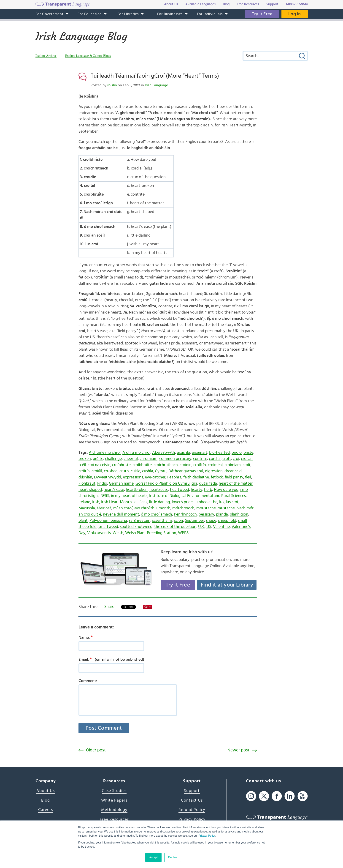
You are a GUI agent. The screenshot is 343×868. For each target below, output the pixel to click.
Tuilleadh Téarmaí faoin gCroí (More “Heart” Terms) (155, 76)
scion (179, 521)
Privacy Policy (207, 836)
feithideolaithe (196, 477)
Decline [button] (173, 857)
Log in (294, 14)
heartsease (159, 490)
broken (85, 459)
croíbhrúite (142, 465)
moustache (206, 508)
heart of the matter (236, 483)
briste (248, 453)
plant (83, 521)
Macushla (87, 508)
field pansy (234, 477)
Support (192, 791)
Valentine (221, 527)
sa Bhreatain (140, 521)
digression (214, 471)
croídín (186, 465)
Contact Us (192, 800)
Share (109, 607)
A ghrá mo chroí (136, 453)
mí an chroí (123, 508)
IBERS (104, 496)
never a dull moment (121, 514)
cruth (124, 471)
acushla (183, 453)
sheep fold (227, 521)
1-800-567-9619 (297, 4)
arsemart (200, 453)
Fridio (102, 483)
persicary (206, 514)
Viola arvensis (99, 533)
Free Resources (114, 819)
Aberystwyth (164, 453)
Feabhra (174, 477)
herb (208, 490)
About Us (46, 791)
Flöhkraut (87, 483)
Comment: (88, 681)
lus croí (232, 502)
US (209, 527)
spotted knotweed (136, 527)
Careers (46, 810)
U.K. (201, 527)
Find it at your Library (227, 585)
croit (247, 465)
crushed (111, 471)
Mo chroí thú (146, 508)
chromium (149, 459)
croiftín (200, 465)
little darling (159, 502)
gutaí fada (208, 483)
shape (211, 521)
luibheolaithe (206, 502)
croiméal (215, 465)
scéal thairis (162, 521)
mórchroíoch (183, 508)
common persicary (175, 459)
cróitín (84, 471)
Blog (46, 800)
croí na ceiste (99, 465)
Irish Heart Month (116, 502)
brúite (98, 459)
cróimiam (233, 465)
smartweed (108, 527)
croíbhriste (121, 465)
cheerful (131, 459)
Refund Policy (192, 810)
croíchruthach (166, 465)
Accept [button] (153, 857)
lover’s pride (182, 502)
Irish (96, 502)
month (165, 508)
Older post (96, 750)
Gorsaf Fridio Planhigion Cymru (163, 483)
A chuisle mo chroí (105, 453)
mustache (226, 508)
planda (222, 514)
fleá (248, 477)
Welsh (118, 533)
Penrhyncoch (185, 514)
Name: (87, 637)
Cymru (161, 471)
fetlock (217, 477)
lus (222, 502)
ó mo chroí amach (157, 514)
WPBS (183, 533)
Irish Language (156, 85)
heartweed (180, 490)
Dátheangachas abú (186, 471)
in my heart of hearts (129, 496)
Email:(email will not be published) (111, 659)
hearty (197, 490)
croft (227, 459)
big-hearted (219, 453)
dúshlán (85, 477)
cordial (215, 459)
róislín (112, 85)
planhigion (239, 514)
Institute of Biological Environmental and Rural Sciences (197, 496)
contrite (200, 459)
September (194, 521)
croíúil (97, 471)
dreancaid (233, 471)
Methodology (114, 810)
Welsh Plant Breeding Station (151, 533)
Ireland (84, 502)
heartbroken (137, 490)
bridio (237, 453)
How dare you (226, 490)
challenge (113, 459)
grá (194, 483)
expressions (133, 477)
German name (121, 483)
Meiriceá (104, 508)
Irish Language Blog (81, 36)
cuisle (135, 471)
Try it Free (262, 14)
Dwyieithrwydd (108, 477)
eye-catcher (155, 477)
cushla (148, 471)
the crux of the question (175, 527)
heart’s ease (114, 490)
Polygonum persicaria (108, 521)
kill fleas (140, 502)
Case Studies (114, 791)
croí (236, 459)
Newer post (238, 750)
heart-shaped (90, 490)
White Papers (114, 800)
